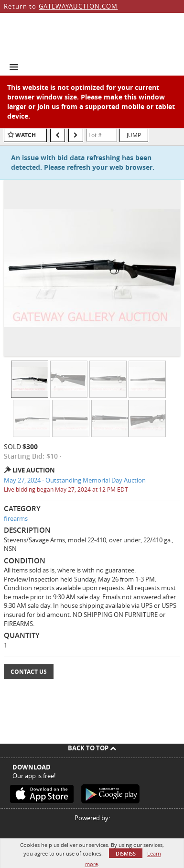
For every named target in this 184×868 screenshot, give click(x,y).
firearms (16, 518)
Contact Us (29, 672)
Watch (26, 135)
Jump (134, 135)
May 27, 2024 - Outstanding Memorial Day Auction (75, 480)
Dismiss (126, 853)
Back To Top (92, 748)
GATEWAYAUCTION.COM (78, 6)
